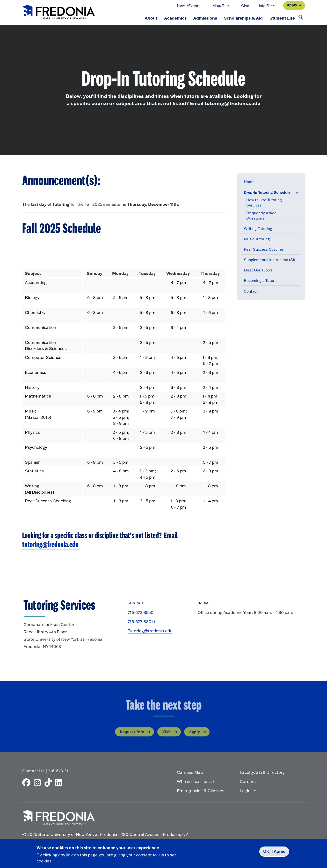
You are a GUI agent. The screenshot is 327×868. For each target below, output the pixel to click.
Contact (251, 291)
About (151, 18)
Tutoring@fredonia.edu (150, 631)
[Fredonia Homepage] (58, 12)
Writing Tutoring (258, 229)
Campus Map (190, 772)
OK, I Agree (274, 851)
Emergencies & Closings (201, 791)
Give (245, 6)
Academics (175, 18)
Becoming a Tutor (259, 281)
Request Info (132, 736)
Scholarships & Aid (243, 18)
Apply (292, 5)
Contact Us (33, 771)
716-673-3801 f (142, 622)
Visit (167, 736)
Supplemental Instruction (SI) (269, 260)
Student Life (282, 18)
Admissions (205, 18)
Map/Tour (221, 6)
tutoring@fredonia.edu (50, 545)
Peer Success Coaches (264, 249)
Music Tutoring (257, 239)
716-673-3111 (60, 771)
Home (249, 182)
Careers (248, 781)
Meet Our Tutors (258, 270)
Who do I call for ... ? (196, 781)
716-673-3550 (141, 612)
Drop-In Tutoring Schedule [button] (267, 192)
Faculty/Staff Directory (262, 772)
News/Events (189, 6)
